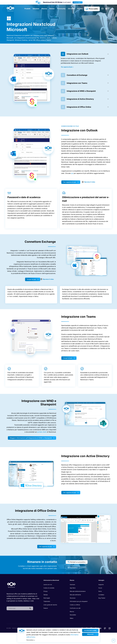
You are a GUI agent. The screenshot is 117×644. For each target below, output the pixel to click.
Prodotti (27, 9)
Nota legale (47, 598)
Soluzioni (36, 9)
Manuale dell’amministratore (78, 591)
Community (61, 9)
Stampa (46, 595)
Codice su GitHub (75, 605)
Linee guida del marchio (50, 605)
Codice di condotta (49, 588)
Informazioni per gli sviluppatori (79, 601)
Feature (46, 608)
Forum (100, 588)
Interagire (101, 580)
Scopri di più (78, 2)
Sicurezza (73, 598)
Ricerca (72, 612)
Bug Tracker (102, 598)
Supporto (101, 585)
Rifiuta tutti (90, 634)
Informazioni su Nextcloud (51, 580)
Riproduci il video (88, 182)
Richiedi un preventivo (77, 562)
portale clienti (42, 432)
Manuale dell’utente (75, 595)
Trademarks (47, 601)
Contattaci (102, 9)
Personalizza (31, 640)
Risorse (44, 9)
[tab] (86, 54)
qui (72, 173)
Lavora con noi (48, 585)
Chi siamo (71, 9)
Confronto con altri (75, 608)
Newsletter (73, 568)
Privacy (46, 591)
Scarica (80, 9)
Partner (52, 9)
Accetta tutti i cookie (90, 630)
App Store (73, 588)
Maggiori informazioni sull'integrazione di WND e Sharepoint (32, 438)
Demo (100, 591)
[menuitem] (108, 9)
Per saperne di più (67, 67)
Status (72, 618)
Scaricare (72, 585)
